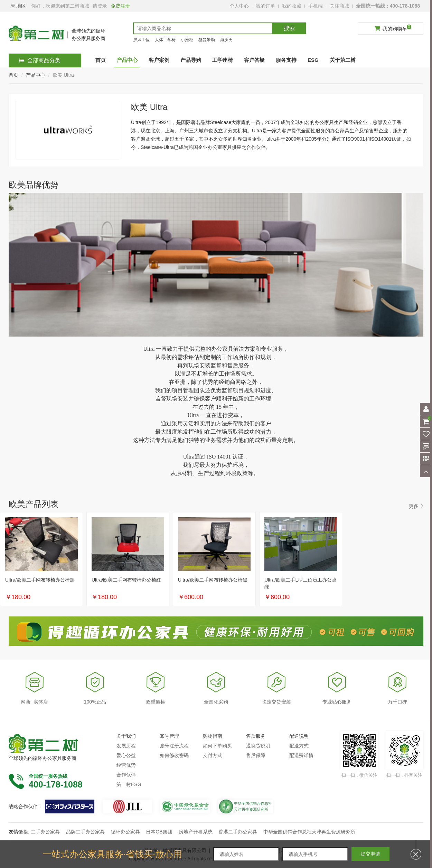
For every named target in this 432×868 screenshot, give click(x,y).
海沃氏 (226, 40)
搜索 (289, 28)
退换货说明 (258, 746)
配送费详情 (301, 755)
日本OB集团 (159, 832)
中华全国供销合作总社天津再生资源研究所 (309, 832)
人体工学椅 (165, 40)
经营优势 (126, 765)
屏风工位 (141, 40)
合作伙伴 (126, 775)
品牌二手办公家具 (85, 832)
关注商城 (339, 6)
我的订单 (265, 6)
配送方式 (299, 746)
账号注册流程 (174, 746)
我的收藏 (292, 6)
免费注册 (120, 6)
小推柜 (187, 40)
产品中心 (36, 75)
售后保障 (256, 755)
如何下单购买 (217, 746)
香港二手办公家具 (238, 832)
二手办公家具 (45, 832)
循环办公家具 (125, 832)
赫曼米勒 (207, 40)
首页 (13, 75)
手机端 (316, 6)
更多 (414, 506)
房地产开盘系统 (196, 832)
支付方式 (213, 755)
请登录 (100, 6)
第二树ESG (129, 784)
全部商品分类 (40, 60)
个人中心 (239, 6)
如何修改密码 (174, 755)
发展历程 (126, 746)
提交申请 (370, 854)
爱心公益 (126, 755)
